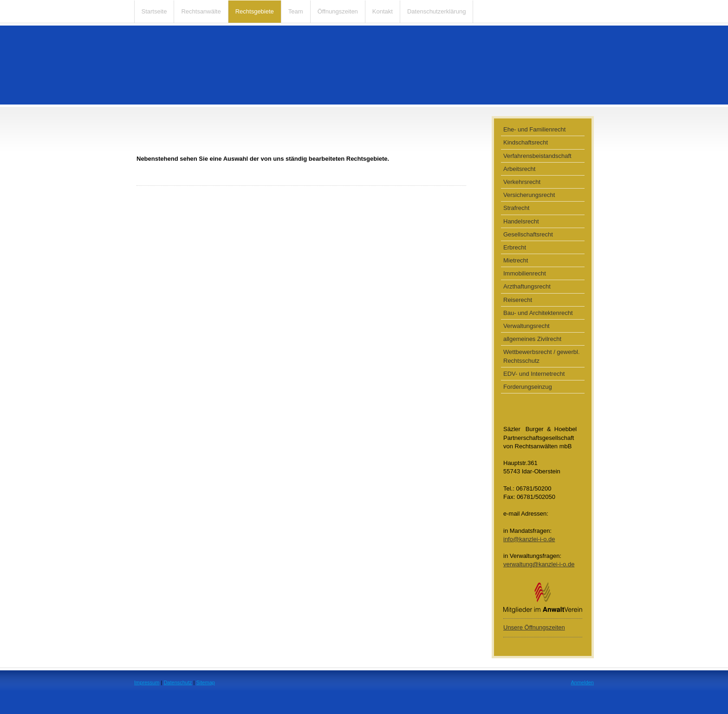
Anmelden (582, 682)
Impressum (147, 682)
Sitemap (206, 682)
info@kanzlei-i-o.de (529, 539)
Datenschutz (178, 682)
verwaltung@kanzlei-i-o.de (539, 564)
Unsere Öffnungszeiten (534, 627)
